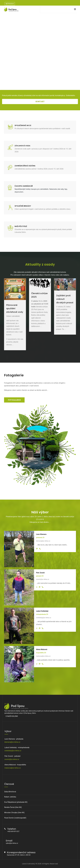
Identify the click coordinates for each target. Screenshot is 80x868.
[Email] (37, 549)
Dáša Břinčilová (10, 792)
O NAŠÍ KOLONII (12, 716)
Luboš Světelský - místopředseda (40, 749)
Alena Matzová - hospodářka (40, 766)
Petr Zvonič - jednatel (40, 758)
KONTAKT (40, 101)
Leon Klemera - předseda (40, 741)
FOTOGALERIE (14, 400)
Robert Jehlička (10, 797)
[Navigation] (75, 9)
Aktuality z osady (40, 264)
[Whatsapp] (37, 587)
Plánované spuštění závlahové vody (15, 309)
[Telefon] (40, 549)
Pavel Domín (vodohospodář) (15, 818)
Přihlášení (10, 4)
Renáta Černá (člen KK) (13, 807)
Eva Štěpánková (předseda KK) (16, 802)
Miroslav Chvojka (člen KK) (14, 813)
